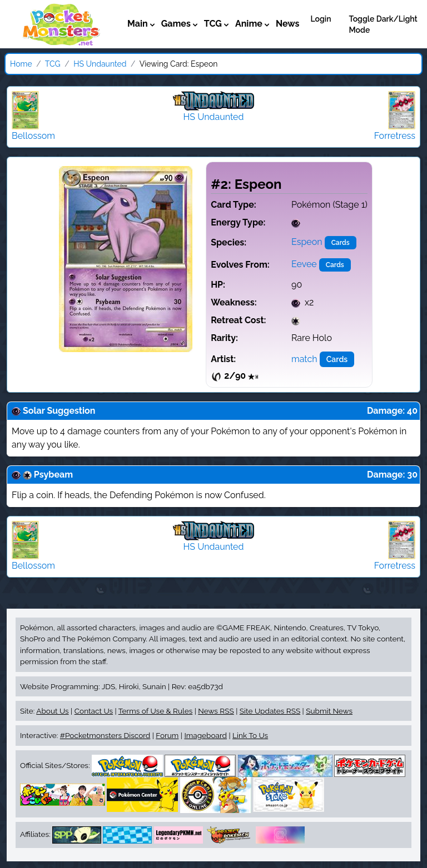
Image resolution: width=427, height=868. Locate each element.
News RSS (216, 711)
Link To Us (250, 735)
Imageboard (205, 735)
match (304, 359)
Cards (341, 243)
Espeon (307, 242)
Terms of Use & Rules (155, 711)
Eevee (304, 264)
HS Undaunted (100, 64)
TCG (53, 64)
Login (321, 19)
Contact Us (94, 711)
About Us (52, 711)
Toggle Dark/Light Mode (383, 24)
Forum (167, 735)
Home (21, 64)
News (288, 24)
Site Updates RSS (270, 711)
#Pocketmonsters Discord (105, 735)
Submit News (329, 711)
